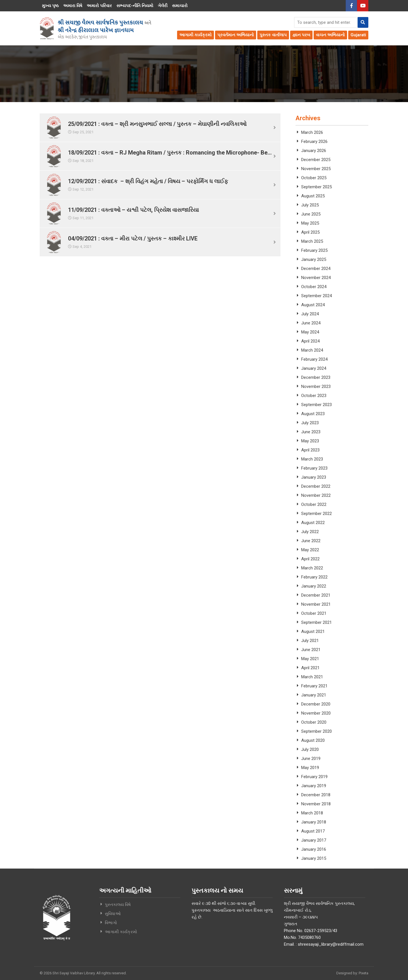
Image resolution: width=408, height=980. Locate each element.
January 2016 (314, 849)
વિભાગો (111, 923)
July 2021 (310, 641)
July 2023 (310, 423)
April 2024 (310, 341)
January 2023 (314, 477)
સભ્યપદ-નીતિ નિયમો (135, 6)
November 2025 (316, 169)
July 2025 (310, 205)
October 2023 (314, 396)
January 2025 (314, 259)
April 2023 (310, 450)
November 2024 (316, 278)
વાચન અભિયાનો (330, 35)
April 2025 (310, 232)
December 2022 (316, 486)
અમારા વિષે (73, 6)
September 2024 (316, 296)
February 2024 (314, 359)
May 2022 (310, 550)
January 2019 (314, 786)
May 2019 (310, 768)
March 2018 (312, 813)
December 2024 (316, 269)
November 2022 (316, 495)
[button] (363, 22)
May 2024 (310, 332)
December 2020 (316, 704)
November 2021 (316, 604)
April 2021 (310, 668)
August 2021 (313, 631)
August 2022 (313, 523)
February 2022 (314, 577)
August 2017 (313, 831)
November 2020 (316, 713)
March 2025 (312, 241)
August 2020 (313, 740)
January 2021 (314, 695)
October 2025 (314, 178)
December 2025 (316, 160)
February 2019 (314, 777)
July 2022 (310, 532)
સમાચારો (180, 6)
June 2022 (311, 541)
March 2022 (312, 568)
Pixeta (364, 973)
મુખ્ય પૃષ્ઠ (50, 6)
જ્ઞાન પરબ (301, 35)
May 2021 (310, 659)
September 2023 (316, 405)
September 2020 (316, 731)
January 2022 (314, 586)
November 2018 (316, 804)
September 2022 (316, 514)
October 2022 (314, 504)
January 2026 (314, 151)
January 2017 (314, 840)
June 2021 (311, 650)
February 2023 (314, 468)
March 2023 (312, 459)
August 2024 (313, 305)
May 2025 (310, 223)
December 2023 (316, 377)
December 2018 (316, 795)
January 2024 (314, 368)
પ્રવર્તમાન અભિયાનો (236, 35)
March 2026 (312, 132)
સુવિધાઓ (113, 914)
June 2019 (311, 759)
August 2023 (313, 414)
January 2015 (314, 858)
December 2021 (316, 595)
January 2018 (314, 822)
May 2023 (310, 441)
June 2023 (311, 432)
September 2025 (316, 187)
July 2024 (310, 314)
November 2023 (316, 386)
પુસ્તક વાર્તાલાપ (273, 35)
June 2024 (311, 323)
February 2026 (314, 141)
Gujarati (358, 35)
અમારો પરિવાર (99, 6)
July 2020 (310, 749)
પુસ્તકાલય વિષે (118, 905)
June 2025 (311, 214)
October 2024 (314, 287)
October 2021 (314, 613)
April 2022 (310, 559)
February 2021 (314, 686)
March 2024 (312, 350)
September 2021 (316, 622)
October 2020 (314, 722)
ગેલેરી (163, 6)
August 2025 (313, 196)
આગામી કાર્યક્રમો (195, 35)
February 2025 (314, 250)
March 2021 (312, 677)
